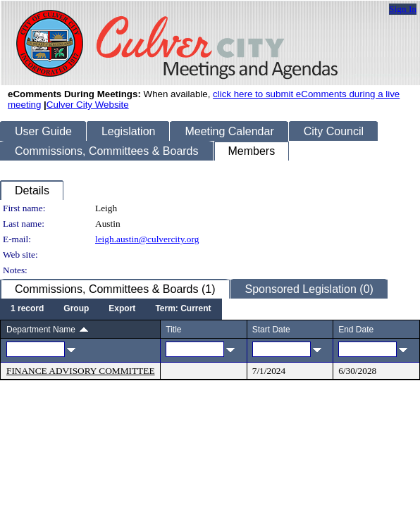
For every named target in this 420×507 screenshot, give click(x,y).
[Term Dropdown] (183, 309)
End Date (356, 330)
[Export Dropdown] (122, 309)
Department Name (41, 330)
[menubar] (111, 309)
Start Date (271, 330)
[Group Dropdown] (76, 309)
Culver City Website (88, 105)
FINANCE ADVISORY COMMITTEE (81, 371)
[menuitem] (27, 309)
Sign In (403, 9)
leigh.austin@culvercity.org (147, 239)
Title (173, 330)
